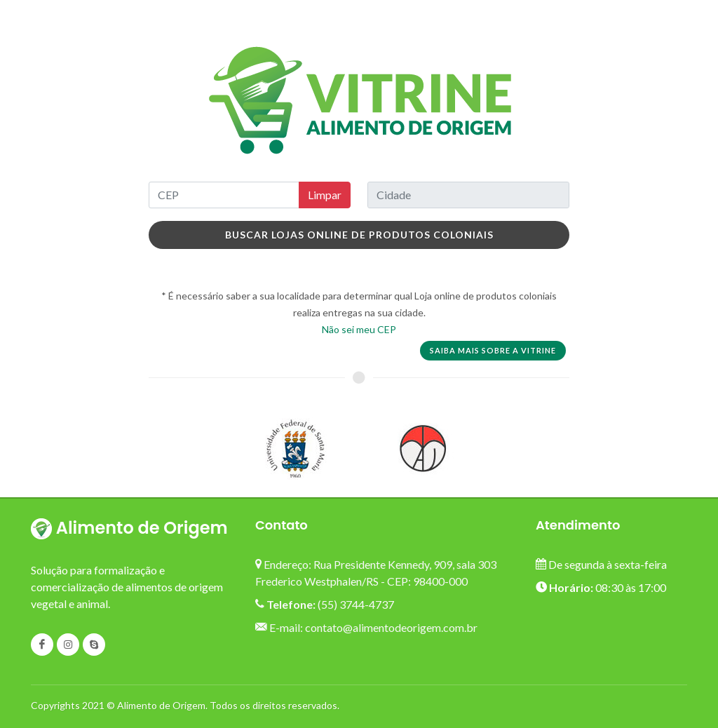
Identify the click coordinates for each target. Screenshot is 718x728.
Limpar (325, 195)
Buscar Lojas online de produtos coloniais (359, 235)
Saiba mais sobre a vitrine (493, 350)
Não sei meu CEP (359, 329)
